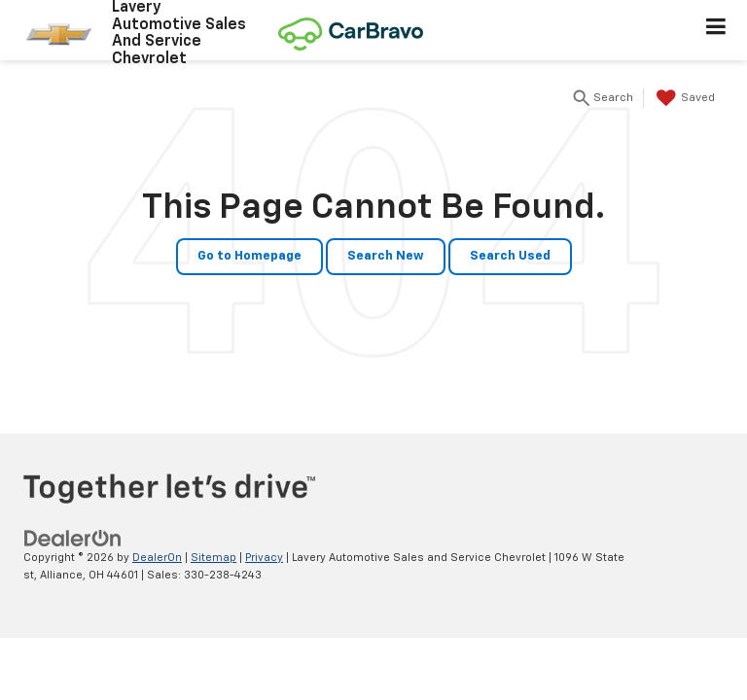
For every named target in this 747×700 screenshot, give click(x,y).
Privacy (264, 558)
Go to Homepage (249, 256)
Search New (386, 256)
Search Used (510, 256)
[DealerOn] (73, 538)
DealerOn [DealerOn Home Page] (157, 558)
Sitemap (213, 558)
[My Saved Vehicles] (683, 98)
